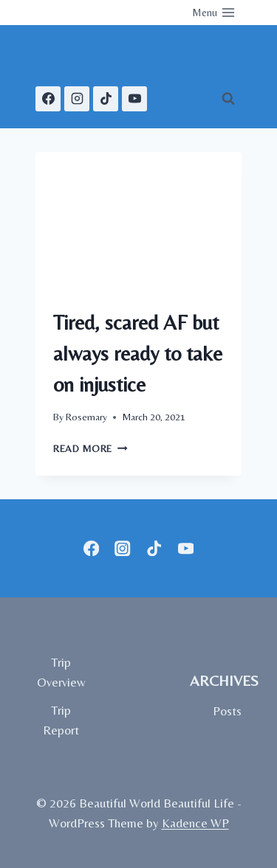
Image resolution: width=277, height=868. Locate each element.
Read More (90, 448)
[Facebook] (48, 99)
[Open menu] (213, 13)
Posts (227, 711)
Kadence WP (195, 823)
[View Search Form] (228, 99)
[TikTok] (106, 99)
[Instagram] (77, 99)
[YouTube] (134, 99)
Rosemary (86, 417)
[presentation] (138, 221)
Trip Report (61, 720)
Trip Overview (61, 672)
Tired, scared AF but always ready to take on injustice (138, 353)
